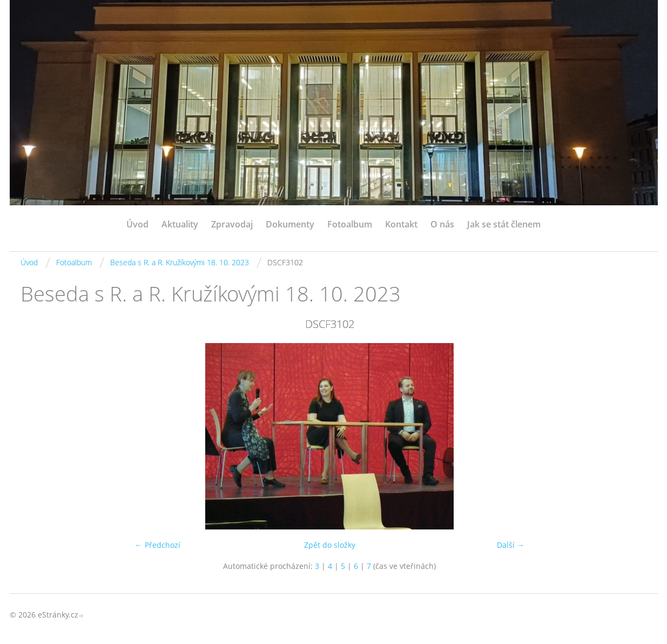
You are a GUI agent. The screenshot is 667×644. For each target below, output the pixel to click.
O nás (442, 224)
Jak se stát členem (504, 224)
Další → (511, 545)
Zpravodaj (232, 224)
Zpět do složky (330, 545)
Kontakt (401, 224)
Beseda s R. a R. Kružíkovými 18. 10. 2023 (180, 262)
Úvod (137, 224)
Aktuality (180, 224)
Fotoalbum (350, 224)
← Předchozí (158, 545)
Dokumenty (290, 224)
